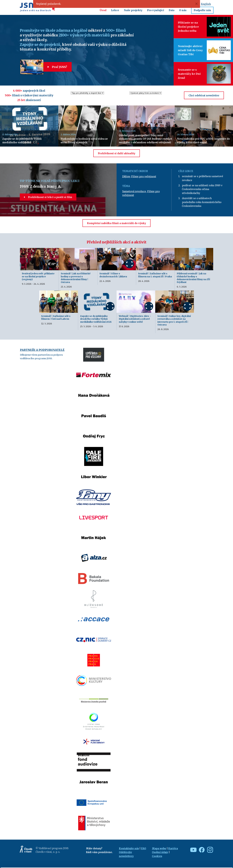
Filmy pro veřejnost (144, 176)
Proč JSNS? (55, 67)
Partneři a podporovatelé (42, 350)
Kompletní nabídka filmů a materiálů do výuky (116, 223)
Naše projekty (133, 10)
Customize (207, 852)
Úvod (103, 10)
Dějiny (126, 176)
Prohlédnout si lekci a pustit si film (48, 197)
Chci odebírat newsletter (204, 95)
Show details (48, 864)
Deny (207, 859)
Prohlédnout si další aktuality (117, 153)
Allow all (207, 845)
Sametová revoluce (134, 191)
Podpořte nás (202, 10)
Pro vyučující (156, 10)
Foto (172, 10)
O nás (183, 10)
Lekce (115, 10)
